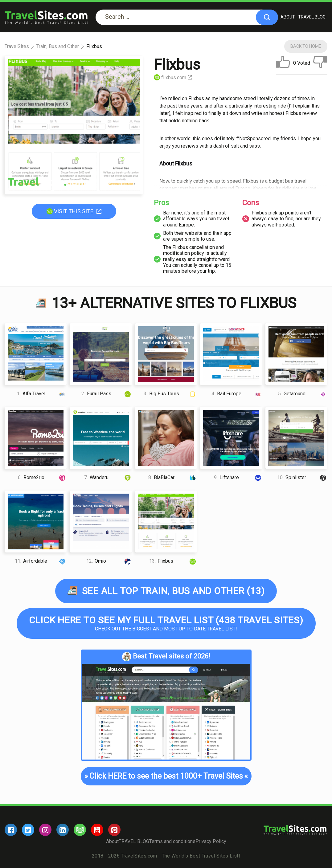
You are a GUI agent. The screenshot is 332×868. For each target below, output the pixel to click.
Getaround (303, 394)
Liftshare (238, 477)
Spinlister (302, 477)
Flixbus (173, 561)
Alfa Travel (42, 394)
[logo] (46, 17)
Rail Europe (237, 394)
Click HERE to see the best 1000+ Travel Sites (166, 776)
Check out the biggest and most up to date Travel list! (166, 623)
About (288, 17)
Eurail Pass (107, 394)
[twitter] (28, 830)
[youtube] (97, 830)
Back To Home (306, 46)
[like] (283, 63)
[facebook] (11, 830)
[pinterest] (114, 830)
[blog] (80, 830)
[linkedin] (63, 830)
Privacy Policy (211, 841)
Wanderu (108, 477)
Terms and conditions (172, 841)
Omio (109, 561)
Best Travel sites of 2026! (166, 657)
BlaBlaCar (173, 477)
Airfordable (41, 561)
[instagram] (45, 830)
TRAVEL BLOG (312, 17)
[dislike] (320, 63)
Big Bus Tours (170, 394)
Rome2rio (42, 477)
